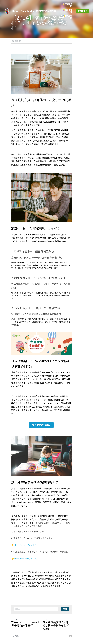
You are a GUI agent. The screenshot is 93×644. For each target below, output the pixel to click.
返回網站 (15, 630)
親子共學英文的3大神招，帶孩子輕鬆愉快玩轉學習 (65, 622)
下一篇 (51, 617)
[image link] (7, 11)
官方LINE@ (82, 11)
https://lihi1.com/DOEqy (26, 557)
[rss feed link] (81, 630)
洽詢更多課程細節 (47, 419)
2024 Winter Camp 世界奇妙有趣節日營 (27, 622)
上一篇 (15, 617)
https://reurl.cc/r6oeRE (25, 543)
